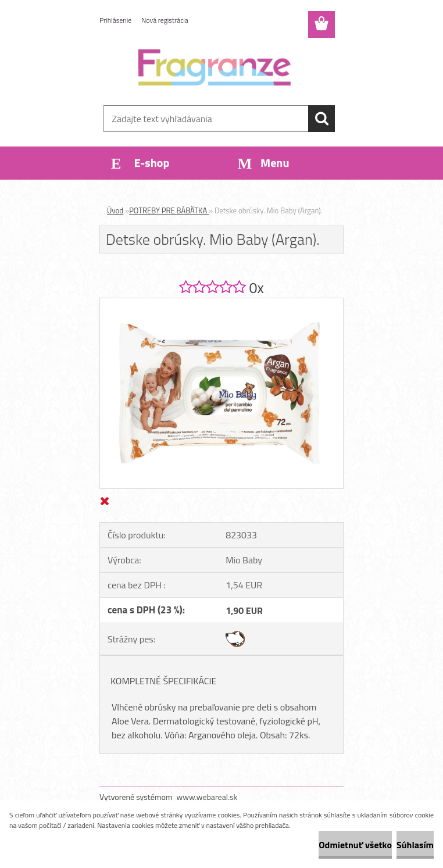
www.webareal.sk (207, 797)
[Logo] (214, 67)
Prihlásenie (115, 20)
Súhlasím (415, 845)
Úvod (115, 210)
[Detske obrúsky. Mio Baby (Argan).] (222, 303)
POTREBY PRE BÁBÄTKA (169, 210)
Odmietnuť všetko (355, 845)
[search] (321, 119)
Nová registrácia (165, 20)
